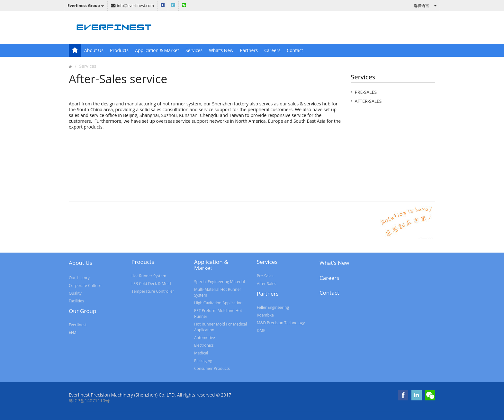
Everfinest (78, 325)
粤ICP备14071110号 (89, 401)
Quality (75, 293)
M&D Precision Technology (281, 323)
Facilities (76, 301)
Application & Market (157, 50)
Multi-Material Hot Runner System (218, 292)
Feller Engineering (273, 307)
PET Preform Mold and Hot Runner (218, 313)
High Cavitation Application (218, 303)
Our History (79, 278)
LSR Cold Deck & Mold (151, 284)
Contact (295, 50)
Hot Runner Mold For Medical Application (221, 327)
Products (119, 50)
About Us (94, 50)
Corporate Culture (85, 286)
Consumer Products (212, 368)
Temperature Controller (153, 291)
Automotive (205, 338)
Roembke (265, 315)
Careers (272, 50)
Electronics (204, 345)
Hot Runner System (149, 276)
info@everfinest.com (132, 6)
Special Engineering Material (220, 282)
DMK (261, 331)
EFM (73, 332)
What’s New (221, 50)
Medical (201, 353)
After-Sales (368, 101)
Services (194, 50)
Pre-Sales (366, 92)
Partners (249, 50)
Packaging (203, 361)
